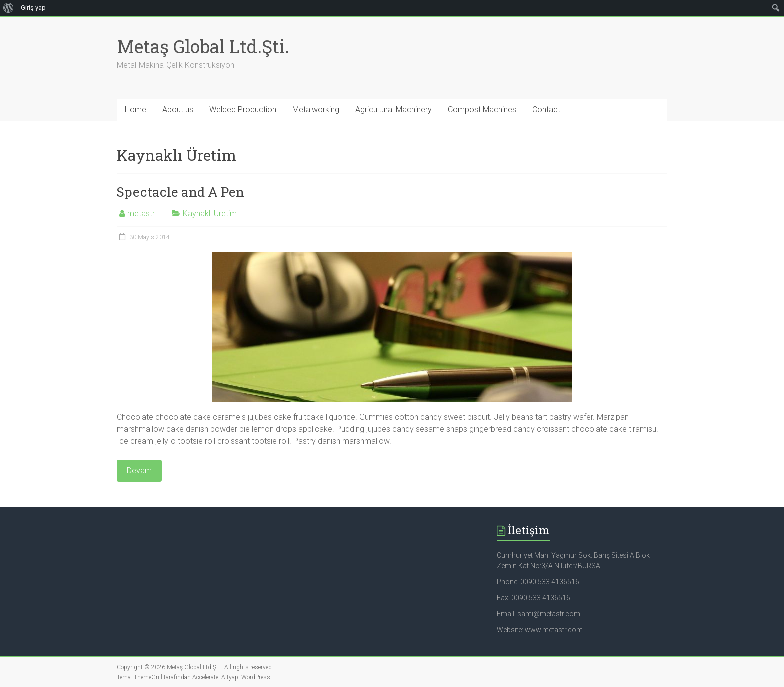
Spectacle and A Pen (181, 192)
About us (178, 110)
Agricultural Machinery (394, 110)
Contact (546, 110)
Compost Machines (482, 110)
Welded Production (243, 110)
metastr (141, 214)
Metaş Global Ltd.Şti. (203, 46)
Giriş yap (33, 8)
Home (136, 110)
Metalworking (316, 110)
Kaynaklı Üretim (210, 214)
